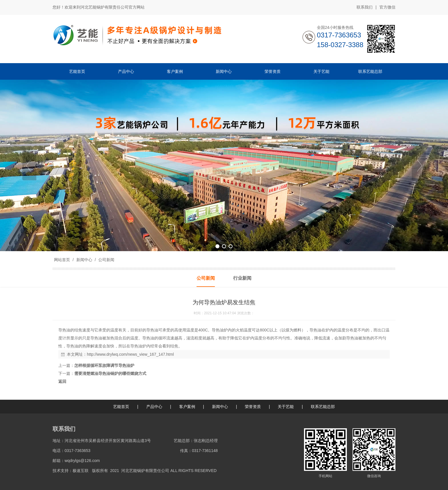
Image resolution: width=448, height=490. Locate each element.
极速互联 (81, 471)
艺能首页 (121, 407)
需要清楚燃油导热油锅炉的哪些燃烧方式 (110, 373)
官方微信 (387, 7)
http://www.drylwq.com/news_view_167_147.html (130, 354)
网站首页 (62, 260)
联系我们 (365, 7)
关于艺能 (286, 407)
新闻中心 (84, 260)
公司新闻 (106, 260)
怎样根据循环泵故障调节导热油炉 (104, 365)
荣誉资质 (253, 407)
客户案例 (187, 407)
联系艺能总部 (323, 407)
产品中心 (154, 407)
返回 (62, 381)
